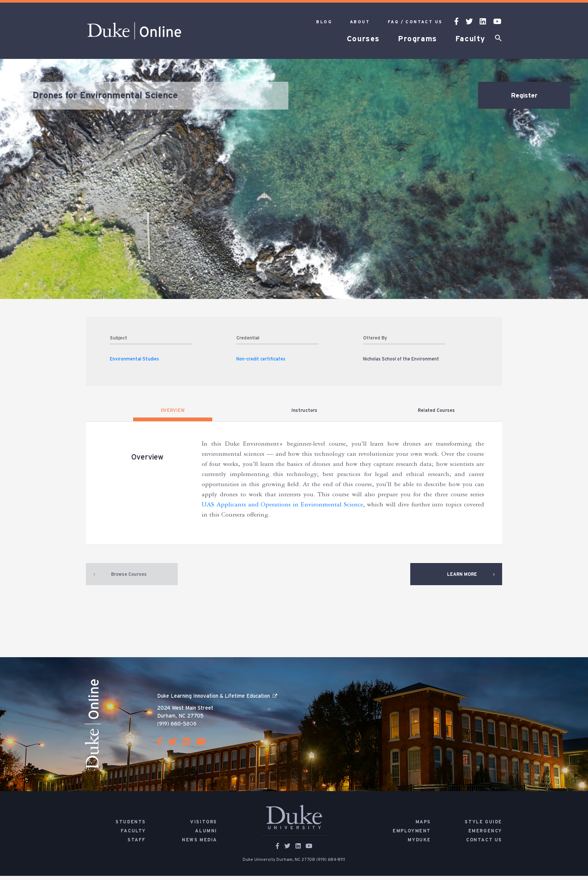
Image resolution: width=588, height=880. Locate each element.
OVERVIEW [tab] (173, 410)
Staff (137, 844)
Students (131, 826)
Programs (418, 39)
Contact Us (484, 844)
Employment (412, 835)
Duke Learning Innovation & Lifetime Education (214, 700)
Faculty (470, 39)
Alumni (206, 835)
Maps (423, 826)
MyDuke (419, 844)
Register (524, 96)
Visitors (204, 826)
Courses (363, 39)
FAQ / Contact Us (415, 22)
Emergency (485, 835)
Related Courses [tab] (436, 410)
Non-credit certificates (261, 359)
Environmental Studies (134, 359)
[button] (498, 39)
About (360, 22)
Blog (324, 22)
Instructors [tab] (304, 410)
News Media (199, 844)
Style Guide (483, 826)
